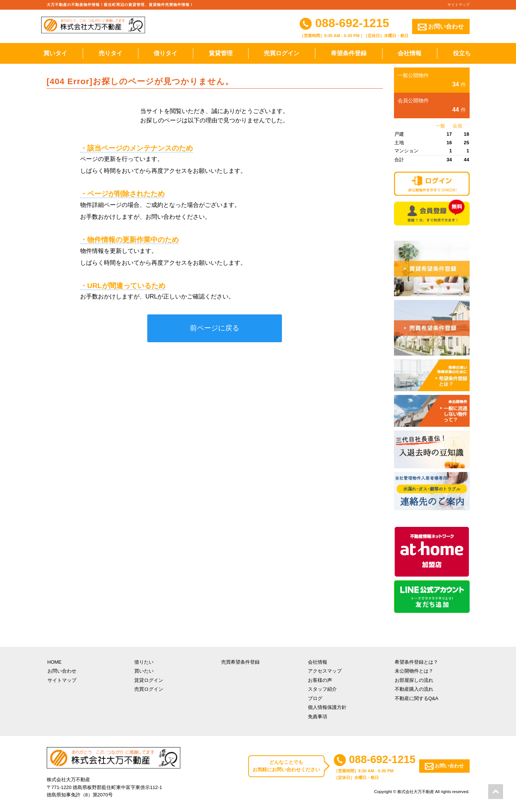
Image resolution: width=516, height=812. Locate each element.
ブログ (315, 698)
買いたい (144, 671)
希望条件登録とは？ (416, 662)
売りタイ (111, 53)
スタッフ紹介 (322, 689)
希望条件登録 (349, 53)
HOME (55, 662)
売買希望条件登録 (240, 662)
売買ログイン (282, 53)
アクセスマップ (325, 671)
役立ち (462, 53)
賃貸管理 (221, 53)
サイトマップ (459, 5)
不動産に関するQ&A (417, 698)
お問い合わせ (441, 27)
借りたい (144, 662)
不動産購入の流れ (414, 689)
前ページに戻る (215, 328)
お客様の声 (320, 680)
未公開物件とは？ (414, 671)
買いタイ (55, 53)
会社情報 (410, 53)
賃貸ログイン (149, 680)
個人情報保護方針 (327, 707)
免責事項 (318, 717)
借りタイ (165, 53)
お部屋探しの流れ (414, 680)
